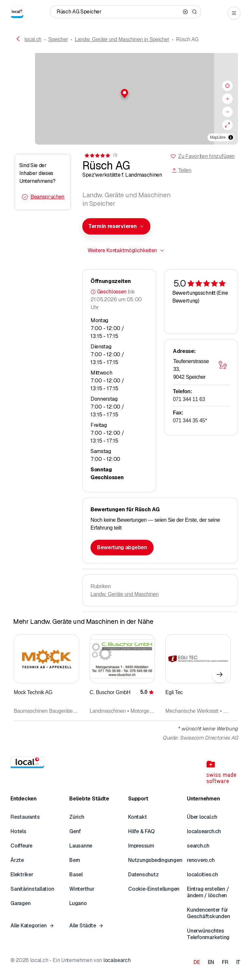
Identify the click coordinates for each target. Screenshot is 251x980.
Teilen (181, 170)
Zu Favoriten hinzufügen (206, 156)
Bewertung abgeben (122, 547)
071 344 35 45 (190, 420)
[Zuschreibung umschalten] (231, 137)
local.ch (33, 39)
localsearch (117, 960)
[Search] (194, 12)
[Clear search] (185, 12)
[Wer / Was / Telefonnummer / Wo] (118, 12)
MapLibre (218, 137)
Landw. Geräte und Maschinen (125, 594)
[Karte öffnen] (223, 365)
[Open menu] (234, 13)
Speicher (58, 39)
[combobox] (116, 226)
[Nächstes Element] (220, 674)
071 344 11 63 (189, 399)
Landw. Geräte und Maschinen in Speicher (122, 39)
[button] (125, 94)
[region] (125, 99)
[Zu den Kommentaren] (100, 155)
